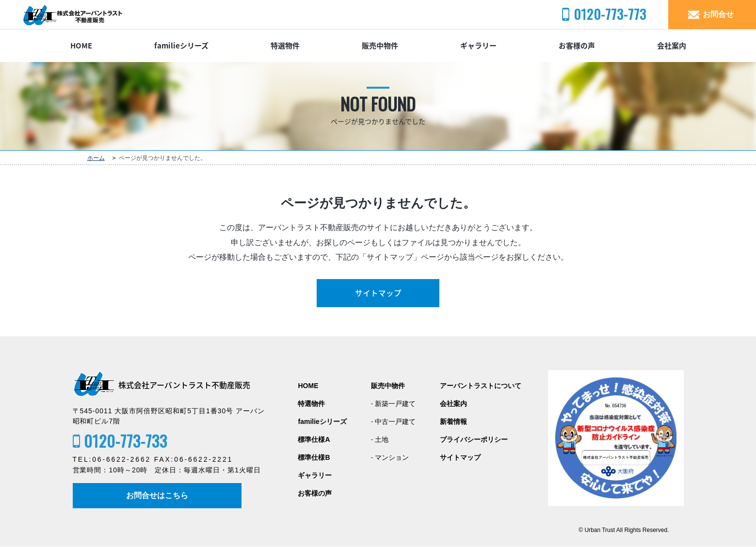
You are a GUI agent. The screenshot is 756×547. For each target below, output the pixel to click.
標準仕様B (314, 458)
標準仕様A (314, 440)
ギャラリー (478, 46)
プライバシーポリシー (474, 440)
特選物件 (285, 46)
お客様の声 (577, 46)
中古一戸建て (395, 422)
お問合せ (718, 14)
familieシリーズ (181, 46)
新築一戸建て (395, 404)
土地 (382, 440)
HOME (81, 46)
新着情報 (453, 422)
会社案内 (672, 46)
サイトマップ (378, 293)
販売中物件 (380, 46)
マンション (392, 458)
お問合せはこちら (158, 495)
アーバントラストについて (481, 386)
